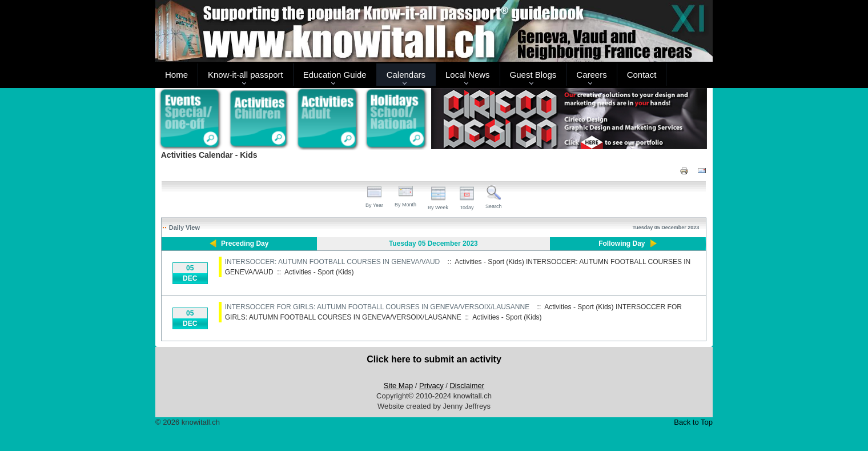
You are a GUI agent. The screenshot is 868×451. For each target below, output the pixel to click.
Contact (642, 75)
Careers (591, 75)
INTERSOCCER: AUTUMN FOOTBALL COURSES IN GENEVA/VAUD (333, 262)
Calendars (406, 75)
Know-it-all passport (246, 75)
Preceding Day (245, 244)
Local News (468, 75)
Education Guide (335, 75)
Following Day (622, 244)
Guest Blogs (533, 75)
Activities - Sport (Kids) (319, 272)
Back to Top (693, 422)
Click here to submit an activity (434, 359)
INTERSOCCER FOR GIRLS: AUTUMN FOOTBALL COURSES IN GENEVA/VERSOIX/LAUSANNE (377, 307)
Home (176, 75)
